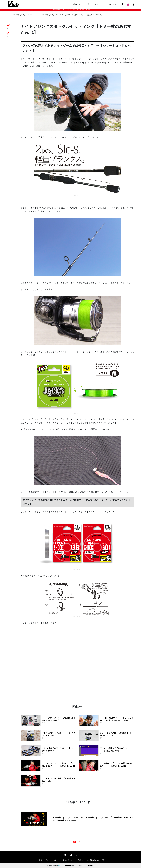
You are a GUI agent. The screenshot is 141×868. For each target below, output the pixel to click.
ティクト (79, 195)
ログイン (113, 4)
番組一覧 (77, 4)
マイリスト (99, 4)
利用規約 (81, 860)
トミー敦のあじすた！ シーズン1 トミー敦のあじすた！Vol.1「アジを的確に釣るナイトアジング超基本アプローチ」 (55, 15)
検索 (88, 4)
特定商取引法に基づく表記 (96, 860)
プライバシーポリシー (53, 860)
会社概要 (39, 860)
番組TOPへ (78, 842)
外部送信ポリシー (69, 860)
